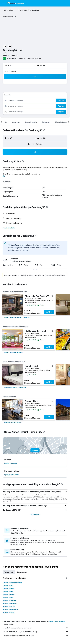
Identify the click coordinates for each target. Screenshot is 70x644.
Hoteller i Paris (8, 598)
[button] (4, 3)
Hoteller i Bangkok (9, 607)
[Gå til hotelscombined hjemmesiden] (16, 3)
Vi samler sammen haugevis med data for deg (36, 632)
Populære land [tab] (22, 572)
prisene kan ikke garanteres (57, 622)
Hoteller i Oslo (8, 586)
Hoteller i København (10, 604)
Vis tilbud (49, 312)
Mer (4, 176)
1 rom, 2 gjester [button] (10, 71)
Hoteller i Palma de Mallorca (12, 583)
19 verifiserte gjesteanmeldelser (29, 58)
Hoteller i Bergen (9, 589)
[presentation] (15, 16)
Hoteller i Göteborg (9, 601)
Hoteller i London (9, 595)
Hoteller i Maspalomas (11, 610)
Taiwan (11, 10)
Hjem (4, 10)
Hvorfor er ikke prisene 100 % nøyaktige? (36, 635)
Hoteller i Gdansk (9, 613)
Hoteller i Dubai (8, 592)
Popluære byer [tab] (9, 572)
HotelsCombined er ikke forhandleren (36, 628)
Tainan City (23, 10)
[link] (17, 317)
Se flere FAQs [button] (35, 515)
